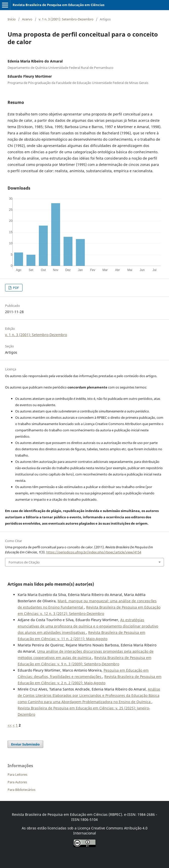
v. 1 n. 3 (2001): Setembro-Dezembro (66, 19)
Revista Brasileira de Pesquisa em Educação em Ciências (58, 5)
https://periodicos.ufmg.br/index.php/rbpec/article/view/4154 (94, 552)
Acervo (27, 19)
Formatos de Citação (24, 562)
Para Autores (17, 782)
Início (12, 19)
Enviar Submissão (25, 744)
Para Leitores (17, 774)
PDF (16, 288)
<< (10, 725)
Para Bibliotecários (21, 790)
